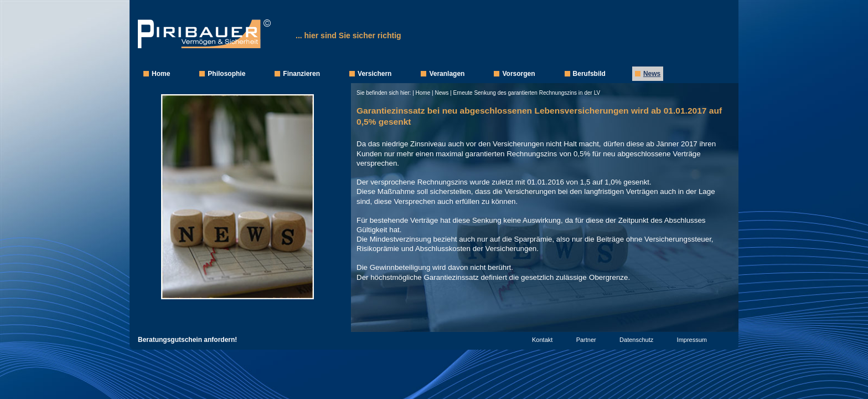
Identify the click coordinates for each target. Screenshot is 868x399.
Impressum (692, 340)
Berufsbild (589, 74)
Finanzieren (301, 74)
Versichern (374, 74)
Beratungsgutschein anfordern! (187, 340)
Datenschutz (636, 340)
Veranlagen (447, 74)
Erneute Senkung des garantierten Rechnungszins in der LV (527, 93)
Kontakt (542, 340)
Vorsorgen (518, 74)
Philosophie (226, 74)
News (652, 74)
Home (161, 74)
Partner (586, 340)
